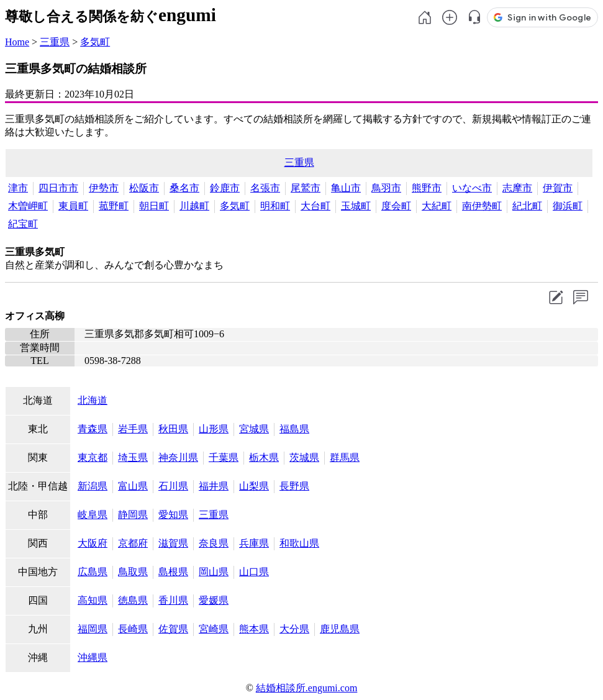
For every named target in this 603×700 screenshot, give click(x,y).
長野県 (294, 486)
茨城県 (304, 457)
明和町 (275, 206)
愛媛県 (214, 600)
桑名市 (184, 188)
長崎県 (133, 629)
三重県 (55, 42)
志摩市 (517, 188)
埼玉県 (133, 457)
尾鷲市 (306, 188)
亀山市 (346, 188)
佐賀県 (173, 629)
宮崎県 (214, 629)
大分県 (294, 629)
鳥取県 (133, 572)
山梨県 (254, 486)
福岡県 (93, 629)
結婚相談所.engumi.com (307, 688)
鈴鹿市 (225, 188)
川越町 (194, 206)
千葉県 (224, 457)
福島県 (294, 429)
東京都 (93, 457)
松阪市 (144, 188)
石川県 (173, 486)
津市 (18, 188)
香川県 (173, 600)
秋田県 (173, 429)
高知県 (93, 600)
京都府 (133, 543)
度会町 (396, 206)
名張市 (265, 188)
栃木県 (264, 457)
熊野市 (427, 188)
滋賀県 (173, 543)
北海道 (93, 400)
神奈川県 (178, 457)
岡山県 (214, 572)
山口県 (254, 572)
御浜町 (568, 206)
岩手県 (133, 429)
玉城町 (356, 206)
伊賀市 (558, 188)
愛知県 (173, 515)
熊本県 (254, 629)
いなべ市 (472, 188)
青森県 (93, 429)
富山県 (133, 486)
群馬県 (345, 457)
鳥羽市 (386, 188)
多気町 (95, 42)
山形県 (214, 429)
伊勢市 (104, 188)
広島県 (93, 572)
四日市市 (58, 188)
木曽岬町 (28, 206)
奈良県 (214, 543)
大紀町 (437, 206)
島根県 (173, 572)
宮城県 (254, 429)
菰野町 (114, 206)
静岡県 (133, 515)
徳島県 (133, 600)
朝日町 (154, 206)
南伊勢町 (482, 206)
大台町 (315, 206)
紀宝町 (23, 224)
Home (17, 42)
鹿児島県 (340, 629)
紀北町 (527, 206)
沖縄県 (93, 657)
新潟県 (93, 486)
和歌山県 (299, 543)
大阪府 (93, 543)
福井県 (214, 486)
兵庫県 (254, 543)
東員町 (73, 206)
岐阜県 (93, 515)
